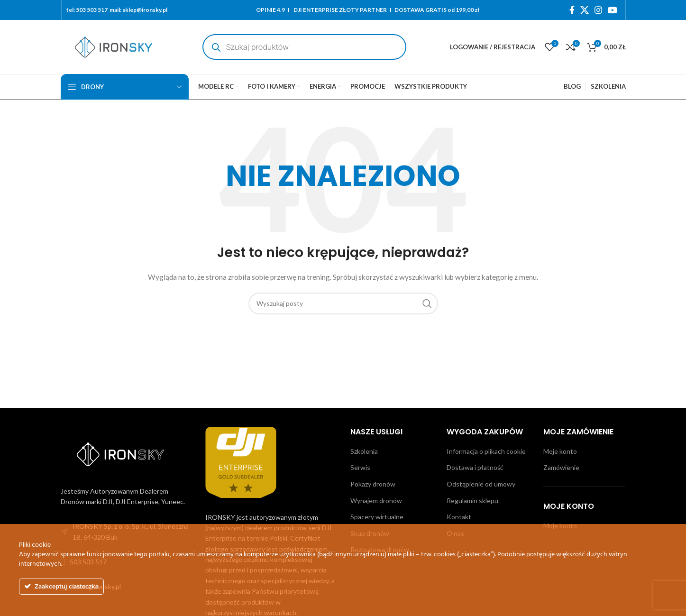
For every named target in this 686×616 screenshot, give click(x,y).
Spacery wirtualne (377, 517)
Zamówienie (561, 467)
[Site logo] (114, 46)
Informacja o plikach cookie (486, 451)
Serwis (360, 467)
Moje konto (560, 451)
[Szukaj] (343, 303)
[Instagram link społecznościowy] (598, 10)
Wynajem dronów (376, 501)
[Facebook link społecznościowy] (572, 10)
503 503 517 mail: (99, 10)
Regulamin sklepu (472, 501)
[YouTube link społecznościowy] (613, 10)
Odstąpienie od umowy (481, 484)
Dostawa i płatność (475, 467)
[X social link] (585, 10)
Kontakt (459, 517)
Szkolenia (364, 451)
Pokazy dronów (373, 484)
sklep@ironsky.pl (145, 10)
